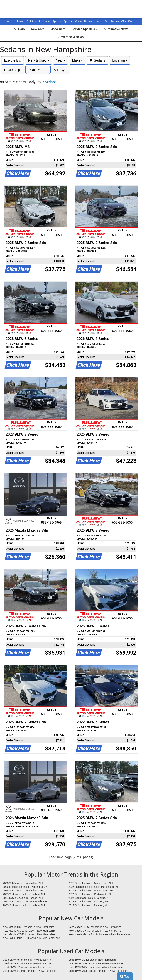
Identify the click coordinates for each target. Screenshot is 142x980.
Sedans (97, 60)
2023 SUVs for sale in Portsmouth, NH (25, 902)
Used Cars (58, 29)
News (21, 22)
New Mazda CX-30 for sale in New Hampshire (95, 931)
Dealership (13, 70)
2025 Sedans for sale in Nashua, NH (24, 894)
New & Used (39, 60)
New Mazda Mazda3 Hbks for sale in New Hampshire (99, 934)
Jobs (99, 22)
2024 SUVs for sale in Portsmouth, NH (91, 894)
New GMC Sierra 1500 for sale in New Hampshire (31, 938)
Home (11, 22)
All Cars (19, 29)
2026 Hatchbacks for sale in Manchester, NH (94, 887)
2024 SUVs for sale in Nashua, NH (23, 898)
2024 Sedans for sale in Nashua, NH (89, 898)
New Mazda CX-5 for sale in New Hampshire (28, 927)
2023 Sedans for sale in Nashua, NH (24, 905)
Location (120, 60)
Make (77, 60)
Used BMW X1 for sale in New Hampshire (27, 963)
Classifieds (128, 22)
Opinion (68, 22)
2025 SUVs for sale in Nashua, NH (23, 891)
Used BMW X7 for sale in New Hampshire (27, 967)
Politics (31, 22)
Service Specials (85, 29)
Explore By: (13, 60)
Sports (57, 22)
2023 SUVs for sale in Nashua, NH (88, 902)
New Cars (38, 29)
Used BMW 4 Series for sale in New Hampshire (30, 971)
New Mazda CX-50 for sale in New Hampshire (95, 927)
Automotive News (116, 29)
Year (61, 60)
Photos (89, 22)
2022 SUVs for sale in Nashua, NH (88, 905)
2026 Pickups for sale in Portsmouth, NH (26, 887)
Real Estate (112, 22)
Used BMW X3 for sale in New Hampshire (92, 960)
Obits (79, 22)
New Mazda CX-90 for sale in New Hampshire (29, 931)
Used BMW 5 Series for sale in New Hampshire (96, 967)
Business (44, 22)
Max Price (38, 70)
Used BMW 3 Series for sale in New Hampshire (96, 963)
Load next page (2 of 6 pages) (71, 857)
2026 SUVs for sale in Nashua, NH (23, 883)
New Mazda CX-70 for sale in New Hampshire (29, 934)
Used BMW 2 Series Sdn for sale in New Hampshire (98, 971)
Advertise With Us (71, 37)
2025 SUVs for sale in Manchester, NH (91, 891)
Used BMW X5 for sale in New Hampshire (27, 960)
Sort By (60, 70)
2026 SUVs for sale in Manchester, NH (91, 883)
